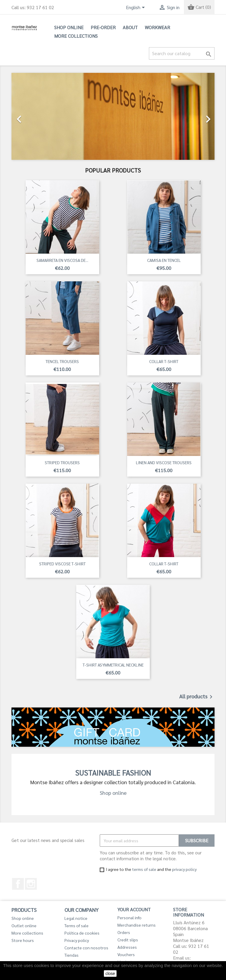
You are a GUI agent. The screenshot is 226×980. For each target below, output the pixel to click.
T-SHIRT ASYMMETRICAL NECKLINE (113, 665)
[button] (27, 116)
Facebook (18, 884)
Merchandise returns (137, 925)
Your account (134, 909)
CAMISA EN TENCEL (164, 260)
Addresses (127, 947)
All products (197, 697)
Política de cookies (82, 933)
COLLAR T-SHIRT (164, 361)
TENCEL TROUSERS (62, 361)
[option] (113, 116)
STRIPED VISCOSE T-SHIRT (62, 564)
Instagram (31, 884)
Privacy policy (77, 940)
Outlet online (24, 925)
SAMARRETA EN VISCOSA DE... (62, 260)
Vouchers (126, 954)
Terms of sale (77, 925)
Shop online (69, 27)
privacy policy (184, 869)
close (110, 974)
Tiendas (72, 955)
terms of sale (144, 869)
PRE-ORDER (103, 27)
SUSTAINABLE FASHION (113, 773)
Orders (124, 932)
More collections (76, 36)
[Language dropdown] (136, 8)
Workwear (157, 27)
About (130, 27)
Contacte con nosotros (86, 948)
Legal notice (76, 918)
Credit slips (128, 940)
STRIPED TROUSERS (62, 462)
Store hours (23, 940)
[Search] (182, 53)
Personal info (129, 917)
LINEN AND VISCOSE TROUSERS (164, 462)
